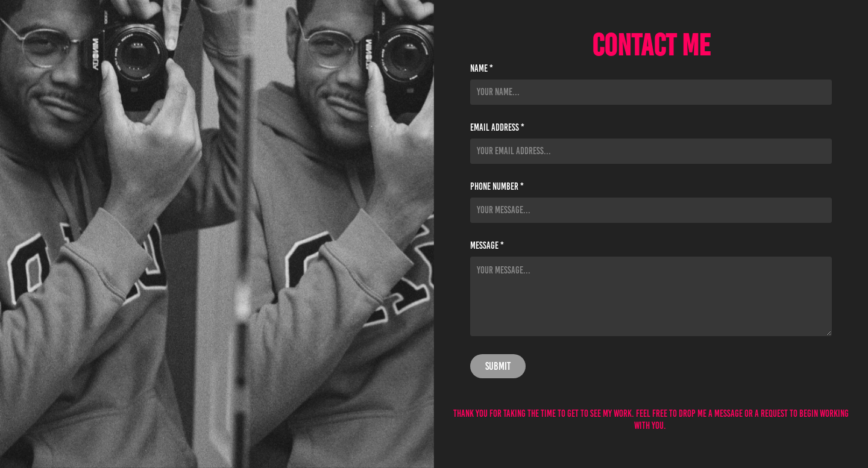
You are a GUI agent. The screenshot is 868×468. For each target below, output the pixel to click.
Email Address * (497, 128)
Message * (487, 246)
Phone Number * (497, 187)
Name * (482, 69)
